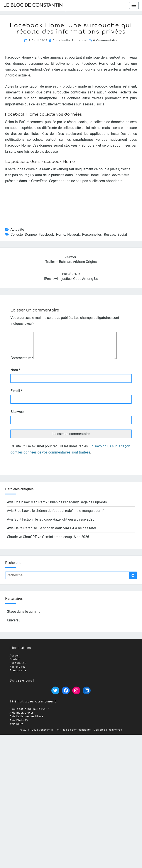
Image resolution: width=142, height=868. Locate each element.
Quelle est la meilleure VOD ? (29, 714)
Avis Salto (17, 729)
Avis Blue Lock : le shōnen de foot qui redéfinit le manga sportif (55, 516)
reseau (110, 234)
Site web (17, 417)
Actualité (17, 229)
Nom (15, 375)
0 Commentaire (105, 40)
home (61, 234)
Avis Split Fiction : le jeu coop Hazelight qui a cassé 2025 (51, 525)
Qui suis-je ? (18, 668)
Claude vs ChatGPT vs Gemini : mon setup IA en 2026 (48, 542)
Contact (15, 665)
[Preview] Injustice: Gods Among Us (71, 279)
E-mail (16, 396)
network (74, 234)
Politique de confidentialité (73, 735)
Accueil (15, 661)
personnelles (92, 234)
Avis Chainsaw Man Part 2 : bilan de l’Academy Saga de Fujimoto (57, 507)
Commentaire (22, 363)
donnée (31, 234)
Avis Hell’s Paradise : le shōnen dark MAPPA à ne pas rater (52, 533)
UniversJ (14, 625)
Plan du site (18, 676)
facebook (46, 234)
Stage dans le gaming (24, 617)
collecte (17, 234)
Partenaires (18, 672)
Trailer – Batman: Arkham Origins (71, 262)
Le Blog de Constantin (33, 5)
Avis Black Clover (21, 718)
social (122, 234)
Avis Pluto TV (19, 726)
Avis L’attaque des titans (26, 722)
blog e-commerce (111, 735)
